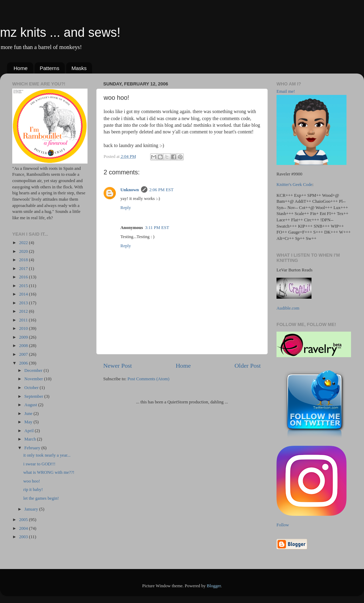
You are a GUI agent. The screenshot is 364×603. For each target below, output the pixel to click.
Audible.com (288, 308)
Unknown (130, 190)
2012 (24, 311)
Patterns (50, 68)
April (30, 431)
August (31, 405)
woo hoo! (31, 481)
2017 (24, 269)
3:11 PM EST (157, 228)
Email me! (286, 91)
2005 (24, 520)
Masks (79, 68)
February (33, 448)
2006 (24, 363)
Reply (126, 208)
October (32, 388)
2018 (24, 260)
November (34, 379)
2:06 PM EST (162, 190)
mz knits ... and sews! (60, 32)
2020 (24, 251)
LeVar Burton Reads (295, 270)
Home (21, 68)
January (32, 509)
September (34, 396)
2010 (24, 328)
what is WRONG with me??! (49, 472)
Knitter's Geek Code (294, 185)
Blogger (214, 586)
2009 (24, 337)
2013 (24, 303)
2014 (24, 294)
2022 (24, 243)
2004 (24, 528)
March (31, 439)
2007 (24, 354)
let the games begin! (41, 498)
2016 (24, 277)
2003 (24, 537)
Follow (283, 525)
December (34, 370)
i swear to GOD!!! (39, 464)
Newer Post (118, 366)
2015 (24, 286)
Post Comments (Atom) (148, 379)
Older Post (248, 366)
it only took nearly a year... (47, 455)
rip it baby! (33, 490)
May (29, 422)
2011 (24, 320)
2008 (24, 346)
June (29, 414)
